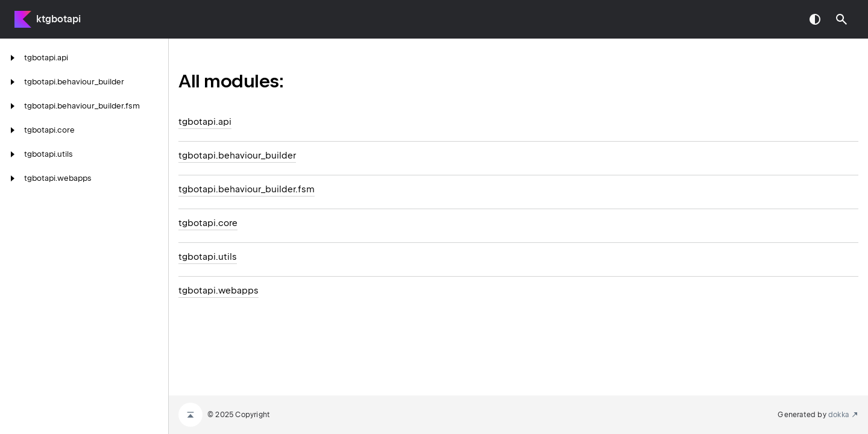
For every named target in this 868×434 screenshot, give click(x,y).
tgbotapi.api (205, 122)
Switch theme (815, 19)
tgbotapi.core (208, 223)
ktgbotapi (58, 19)
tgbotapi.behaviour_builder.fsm (247, 189)
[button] (841, 19)
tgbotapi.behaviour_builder (237, 156)
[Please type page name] (841, 19)
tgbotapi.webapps (219, 291)
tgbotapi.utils (208, 257)
